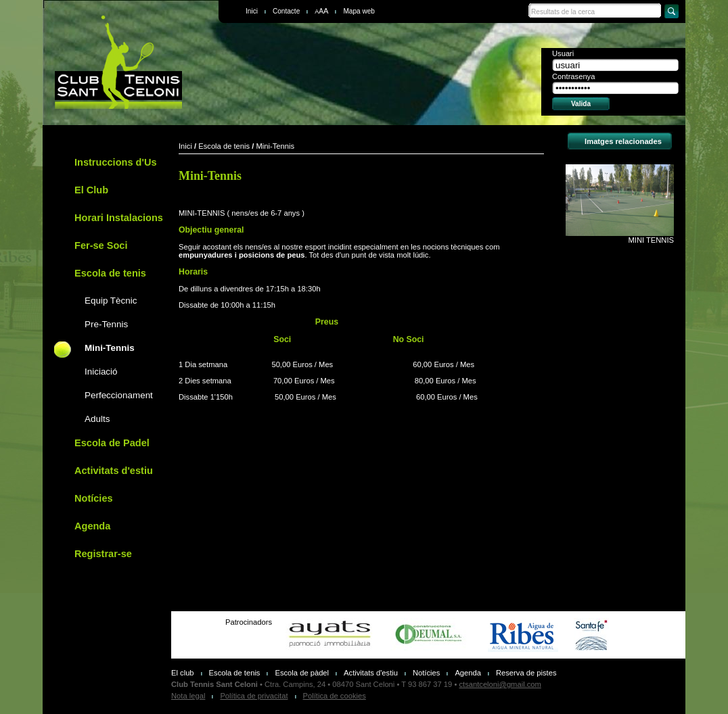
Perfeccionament (119, 395)
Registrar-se (103, 554)
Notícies (94, 498)
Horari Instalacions (119, 218)
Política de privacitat (254, 696)
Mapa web (359, 11)
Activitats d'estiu (114, 471)
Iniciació (101, 372)
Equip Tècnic (111, 301)
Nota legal (188, 696)
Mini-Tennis (110, 348)
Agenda (92, 526)
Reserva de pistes (526, 673)
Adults (97, 419)
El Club (91, 190)
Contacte (286, 11)
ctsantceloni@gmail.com (500, 684)
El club (183, 673)
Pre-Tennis (106, 324)
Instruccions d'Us (115, 162)
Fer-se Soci (101, 245)
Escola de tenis (110, 273)
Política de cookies (335, 696)
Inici (252, 11)
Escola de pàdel (302, 673)
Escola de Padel (112, 443)
